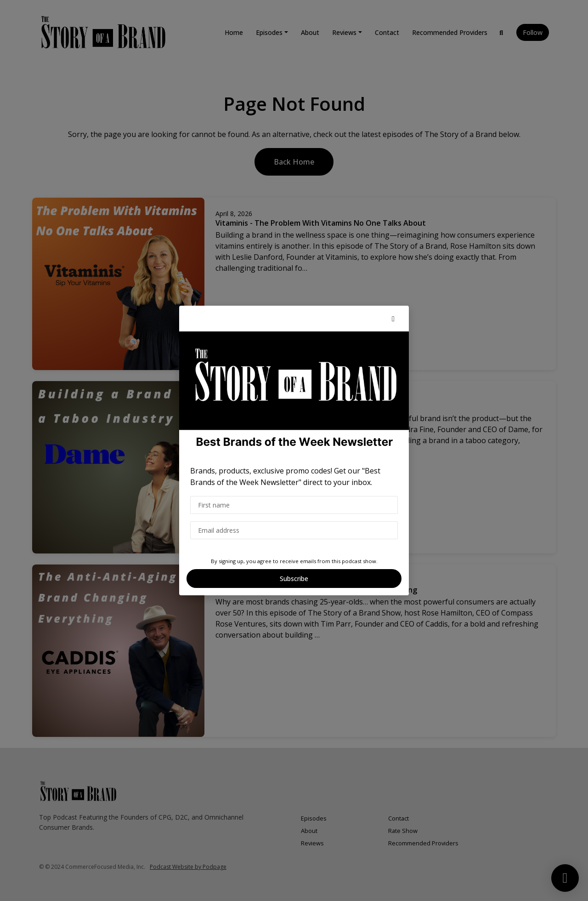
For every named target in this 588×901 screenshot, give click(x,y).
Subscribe (294, 579)
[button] (393, 319)
